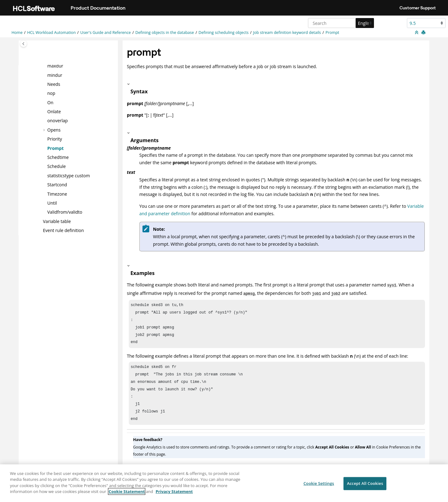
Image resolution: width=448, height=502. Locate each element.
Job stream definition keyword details (287, 33)
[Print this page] (424, 33)
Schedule (56, 166)
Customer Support (418, 8)
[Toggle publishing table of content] (23, 44)
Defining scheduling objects (224, 33)
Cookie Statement (127, 495)
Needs (54, 84)
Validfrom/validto (65, 212)
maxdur (55, 66)
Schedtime (58, 157)
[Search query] (340, 23)
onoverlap (58, 121)
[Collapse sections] (417, 33)
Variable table (57, 221)
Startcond (57, 185)
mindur (55, 75)
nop (51, 93)
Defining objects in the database (165, 33)
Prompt (332, 33)
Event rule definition (63, 230)
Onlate (54, 112)
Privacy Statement (174, 495)
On (50, 102)
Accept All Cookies (365, 487)
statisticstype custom (69, 176)
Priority (55, 139)
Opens (54, 130)
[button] (45, 66)
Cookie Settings (319, 487)
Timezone (57, 194)
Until (52, 203)
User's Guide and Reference (105, 33)
